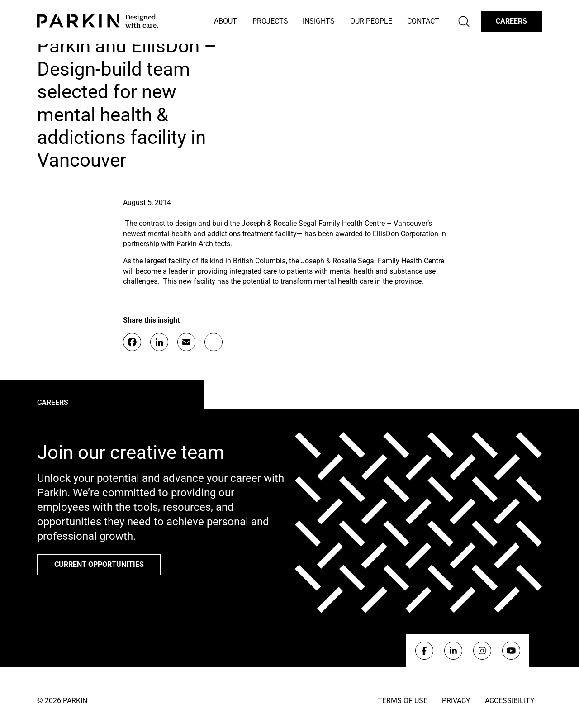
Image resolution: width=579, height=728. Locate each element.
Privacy (456, 701)
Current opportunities (99, 564)
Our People (371, 21)
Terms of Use (403, 701)
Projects (270, 21)
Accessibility (510, 701)
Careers (511, 21)
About (225, 21)
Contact (423, 21)
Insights (319, 21)
